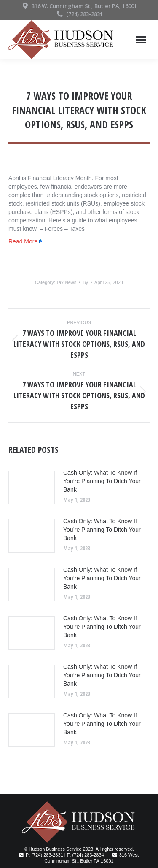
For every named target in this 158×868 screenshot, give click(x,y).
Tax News (67, 282)
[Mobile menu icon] (141, 40)
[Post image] (32, 487)
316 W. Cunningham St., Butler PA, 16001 (79, 6)
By (85, 282)
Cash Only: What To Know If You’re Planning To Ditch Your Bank (102, 481)
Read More (23, 241)
